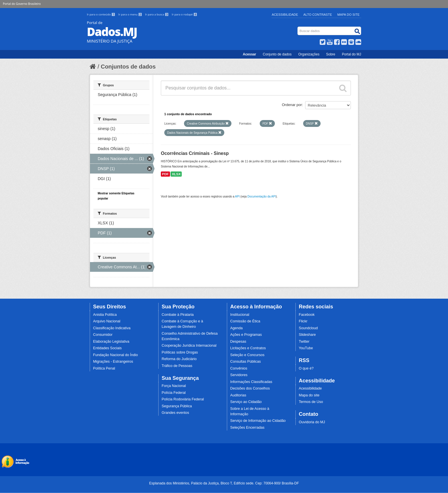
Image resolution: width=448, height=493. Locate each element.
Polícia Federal (174, 393)
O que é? (306, 368)
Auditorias (238, 395)
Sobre (331, 54)
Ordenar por (292, 105)
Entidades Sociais (107, 348)
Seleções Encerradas (247, 428)
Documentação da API (262, 196)
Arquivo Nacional (107, 321)
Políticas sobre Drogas (180, 352)
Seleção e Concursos (247, 355)
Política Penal (104, 368)
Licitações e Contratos (248, 348)
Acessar (250, 54)
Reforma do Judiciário (179, 359)
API (237, 196)
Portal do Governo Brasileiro (22, 4)
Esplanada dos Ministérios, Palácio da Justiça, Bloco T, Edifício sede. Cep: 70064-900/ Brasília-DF (224, 483)
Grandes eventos (175, 413)
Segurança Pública (177, 406)
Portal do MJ (352, 54)
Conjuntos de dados (128, 67)
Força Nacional (174, 386)
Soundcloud (308, 328)
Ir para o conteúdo (101, 14)
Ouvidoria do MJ (312, 422)
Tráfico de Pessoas (177, 366)
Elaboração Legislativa (111, 342)
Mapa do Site (349, 15)
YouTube (306, 348)
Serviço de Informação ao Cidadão (258, 421)
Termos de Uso (311, 402)
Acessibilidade (285, 15)
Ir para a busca (157, 14)
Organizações (309, 54)
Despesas (238, 342)
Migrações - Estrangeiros (113, 362)
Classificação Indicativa (112, 328)
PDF (165, 174)
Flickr (303, 321)
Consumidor (103, 335)
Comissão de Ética (245, 321)
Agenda (236, 328)
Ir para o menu (131, 14)
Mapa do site (309, 395)
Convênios (239, 368)
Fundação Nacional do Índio (116, 355)
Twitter (304, 342)
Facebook (307, 315)
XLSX (176, 174)
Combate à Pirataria (178, 315)
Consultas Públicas (246, 362)
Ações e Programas (246, 335)
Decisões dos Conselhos (250, 388)
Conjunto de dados (277, 54)
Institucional (240, 315)
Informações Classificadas (251, 382)
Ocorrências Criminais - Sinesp (195, 153)
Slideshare (307, 335)
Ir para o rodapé (184, 14)
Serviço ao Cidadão (246, 402)
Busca (298, 28)
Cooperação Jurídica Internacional (189, 346)
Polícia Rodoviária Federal (183, 399)
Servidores (239, 375)
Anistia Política (105, 315)
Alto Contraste (318, 15)
